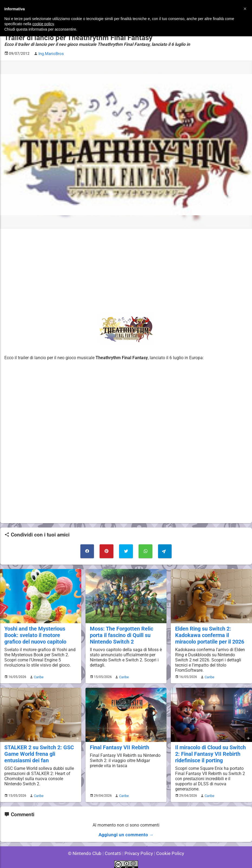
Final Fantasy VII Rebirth (118, 745)
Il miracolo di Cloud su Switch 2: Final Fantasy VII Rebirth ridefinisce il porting (210, 751)
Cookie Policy (168, 849)
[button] (245, 9)
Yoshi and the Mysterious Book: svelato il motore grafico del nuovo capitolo (40, 633)
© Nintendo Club (87, 849)
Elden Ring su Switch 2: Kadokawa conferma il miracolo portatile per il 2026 (209, 633)
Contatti (114, 849)
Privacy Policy (138, 849)
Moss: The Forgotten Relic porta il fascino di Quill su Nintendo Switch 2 (120, 633)
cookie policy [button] (43, 24)
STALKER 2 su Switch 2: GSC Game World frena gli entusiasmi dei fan (38, 751)
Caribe (38, 674)
